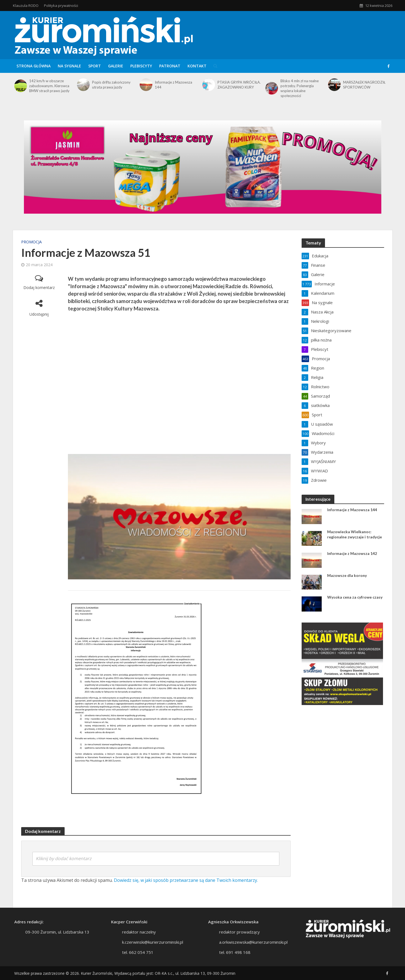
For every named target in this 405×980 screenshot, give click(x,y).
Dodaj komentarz (39, 287)
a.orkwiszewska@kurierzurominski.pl (253, 950)
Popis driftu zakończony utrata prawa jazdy (111, 85)
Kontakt (197, 66)
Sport (95, 66)
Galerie (116, 66)
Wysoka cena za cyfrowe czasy (355, 597)
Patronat (170, 66)
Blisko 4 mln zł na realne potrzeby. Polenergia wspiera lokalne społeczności (300, 88)
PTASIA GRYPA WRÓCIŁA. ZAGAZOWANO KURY (239, 85)
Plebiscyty (141, 66)
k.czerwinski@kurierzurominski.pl (153, 950)
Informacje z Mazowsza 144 (173, 85)
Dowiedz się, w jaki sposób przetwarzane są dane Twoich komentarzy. (186, 880)
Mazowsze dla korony (347, 575)
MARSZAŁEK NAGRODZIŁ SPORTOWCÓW (364, 85)
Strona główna (34, 66)
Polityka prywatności (61, 5)
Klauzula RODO (26, 5)
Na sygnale (69, 66)
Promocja (31, 242)
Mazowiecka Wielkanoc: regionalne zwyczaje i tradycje (355, 534)
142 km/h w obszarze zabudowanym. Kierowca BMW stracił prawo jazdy (49, 86)
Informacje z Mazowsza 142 (352, 553)
